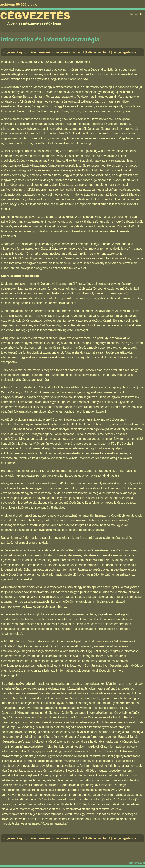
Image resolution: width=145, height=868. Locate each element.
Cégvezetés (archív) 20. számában (41, 62)
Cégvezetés (35, 16)
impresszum (137, 863)
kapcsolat (137, 14)
